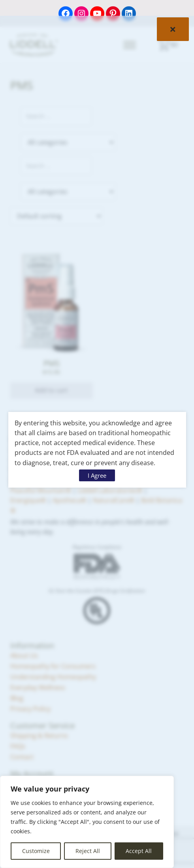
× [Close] (173, 29)
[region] (87, 822)
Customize (36, 851)
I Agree (97, 475)
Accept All (139, 851)
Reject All (88, 851)
